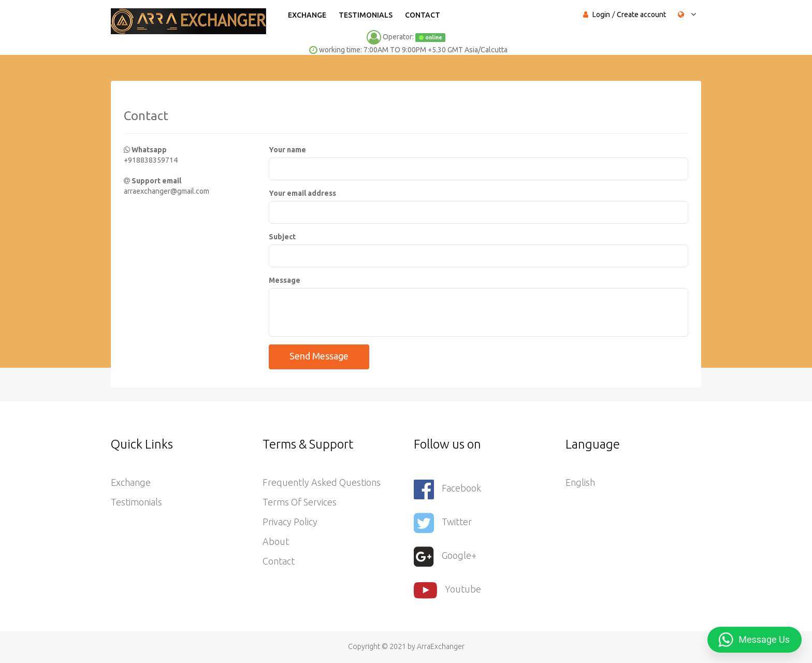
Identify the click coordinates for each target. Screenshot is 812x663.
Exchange (307, 15)
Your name (287, 150)
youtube (447, 590)
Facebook (447, 489)
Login (601, 15)
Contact (423, 15)
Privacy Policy (290, 522)
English (580, 482)
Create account (641, 15)
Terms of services (300, 502)
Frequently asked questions (322, 482)
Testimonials (366, 15)
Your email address (302, 193)
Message (285, 280)
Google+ (445, 557)
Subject (282, 237)
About (276, 541)
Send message (319, 356)
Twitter (443, 523)
